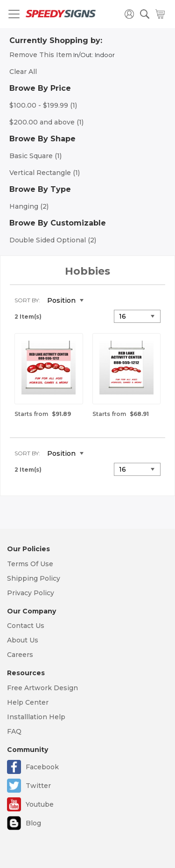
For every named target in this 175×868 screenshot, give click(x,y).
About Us (23, 640)
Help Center (28, 702)
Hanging (29, 206)
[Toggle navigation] (14, 14)
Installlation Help (36, 717)
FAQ (14, 731)
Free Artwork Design (42, 688)
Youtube (40, 804)
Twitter (38, 786)
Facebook (42, 767)
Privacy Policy (31, 593)
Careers (20, 655)
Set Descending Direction (98, 301)
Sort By (27, 300)
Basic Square (35, 156)
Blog (33, 823)
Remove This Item (41, 55)
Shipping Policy (34, 578)
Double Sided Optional (53, 240)
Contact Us (26, 626)
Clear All (23, 72)
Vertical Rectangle (45, 173)
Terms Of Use (30, 564)
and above (46, 122)
